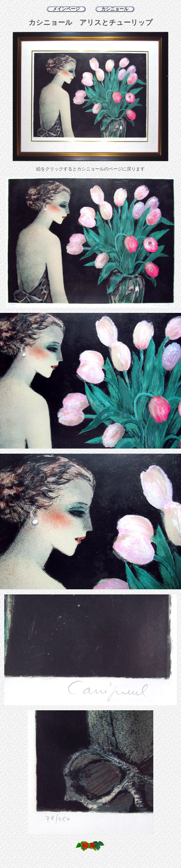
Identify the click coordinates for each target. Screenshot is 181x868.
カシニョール (115, 9)
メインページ (66, 9)
